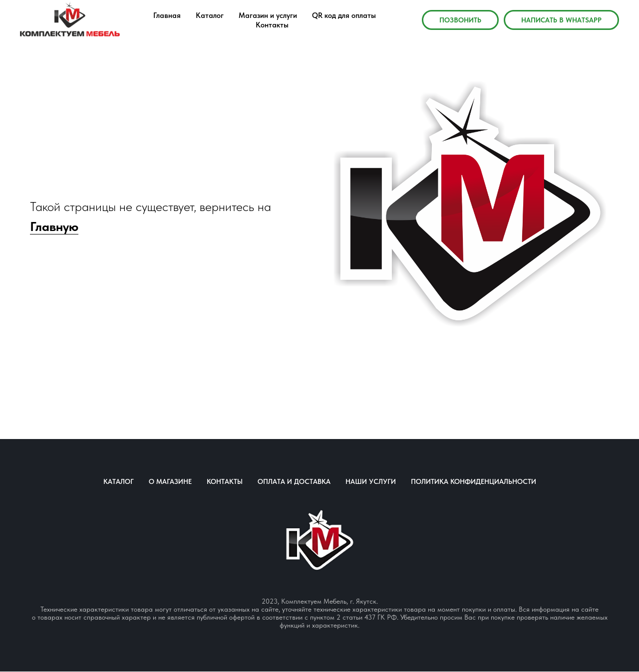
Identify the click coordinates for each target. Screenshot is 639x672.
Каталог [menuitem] (210, 15)
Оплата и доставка (294, 481)
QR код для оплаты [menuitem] (344, 15)
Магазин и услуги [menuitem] (268, 15)
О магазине (170, 481)
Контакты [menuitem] (272, 25)
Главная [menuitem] (167, 15)
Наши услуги (371, 481)
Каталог (119, 481)
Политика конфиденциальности (474, 481)
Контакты (225, 481)
